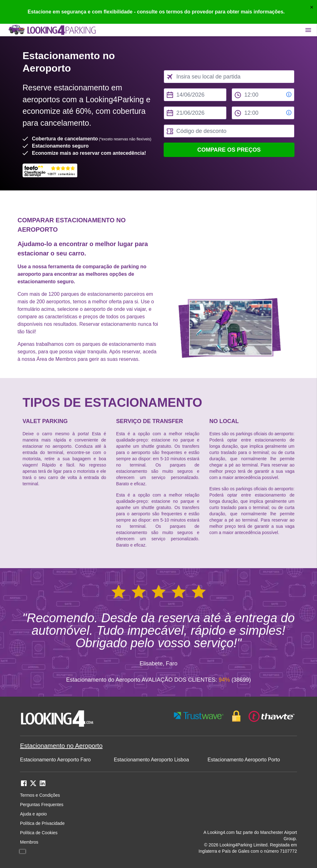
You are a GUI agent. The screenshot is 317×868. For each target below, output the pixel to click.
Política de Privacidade (42, 823)
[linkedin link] (43, 785)
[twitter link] (33, 785)
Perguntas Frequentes (42, 805)
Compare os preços (229, 150)
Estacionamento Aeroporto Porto (244, 760)
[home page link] (52, 30)
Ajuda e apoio (33, 814)
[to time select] (263, 113)
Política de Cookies (39, 833)
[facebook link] (24, 785)
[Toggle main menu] (308, 30)
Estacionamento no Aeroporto (61, 746)
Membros (29, 842)
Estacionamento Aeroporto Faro (55, 760)
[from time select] (263, 95)
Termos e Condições (40, 795)
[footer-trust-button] (234, 716)
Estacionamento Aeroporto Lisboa (151, 760)
